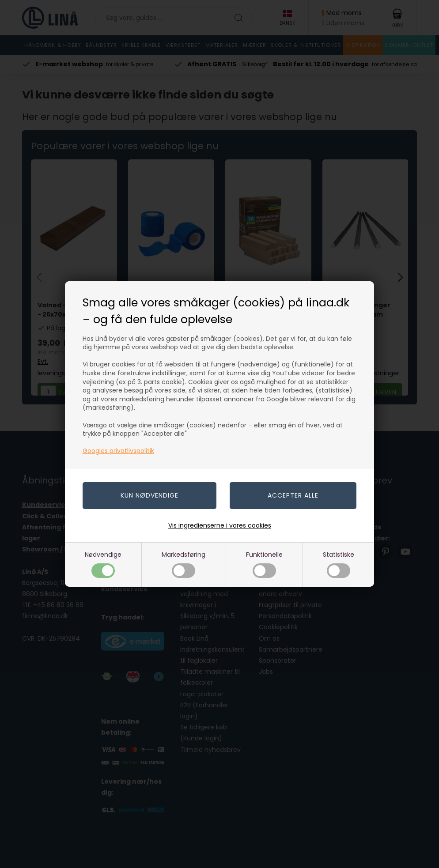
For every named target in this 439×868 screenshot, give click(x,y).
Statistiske (339, 564)
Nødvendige (103, 564)
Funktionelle (264, 564)
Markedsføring (184, 564)
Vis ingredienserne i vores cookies (220, 525)
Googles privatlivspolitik (118, 451)
